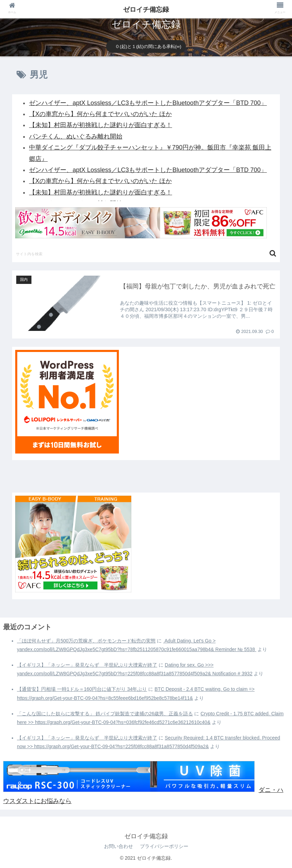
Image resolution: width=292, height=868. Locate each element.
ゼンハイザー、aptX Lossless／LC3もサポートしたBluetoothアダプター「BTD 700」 (148, 103)
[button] (273, 253)
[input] (146, 254)
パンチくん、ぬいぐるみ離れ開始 (76, 136)
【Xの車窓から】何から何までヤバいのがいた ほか (100, 114)
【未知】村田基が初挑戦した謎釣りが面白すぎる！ (101, 125)
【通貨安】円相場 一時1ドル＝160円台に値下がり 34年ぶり (82, 689)
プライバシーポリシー (164, 846)
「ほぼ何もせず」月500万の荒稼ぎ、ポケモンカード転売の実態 (86, 641)
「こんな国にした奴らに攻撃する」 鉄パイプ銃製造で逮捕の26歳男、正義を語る (105, 714)
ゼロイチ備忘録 (146, 9)
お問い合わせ (119, 846)
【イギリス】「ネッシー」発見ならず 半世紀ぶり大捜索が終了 (87, 665)
